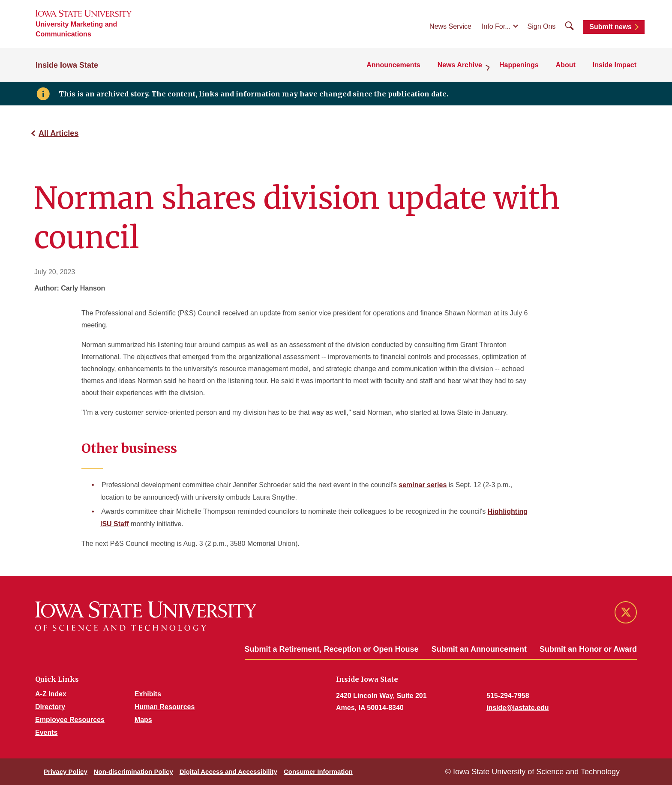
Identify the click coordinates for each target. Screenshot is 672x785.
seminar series (423, 485)
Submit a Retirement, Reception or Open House (332, 649)
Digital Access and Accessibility (228, 772)
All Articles (58, 133)
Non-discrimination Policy (133, 772)
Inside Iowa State (67, 65)
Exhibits (148, 694)
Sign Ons (542, 26)
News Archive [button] (460, 65)
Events (46, 733)
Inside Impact (615, 65)
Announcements (393, 65)
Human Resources (165, 707)
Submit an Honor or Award (588, 649)
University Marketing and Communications (76, 29)
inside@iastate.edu (517, 708)
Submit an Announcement (479, 649)
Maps (143, 720)
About (566, 65)
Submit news (610, 27)
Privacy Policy (66, 772)
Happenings (519, 65)
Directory (50, 707)
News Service (450, 26)
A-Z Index (51, 694)
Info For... (496, 26)
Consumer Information (318, 772)
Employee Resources (70, 720)
